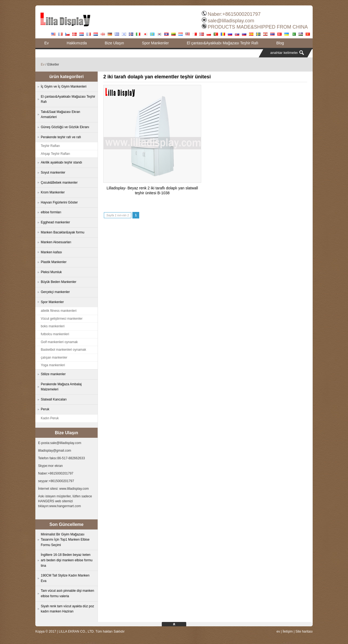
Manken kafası (51, 252)
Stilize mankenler (53, 374)
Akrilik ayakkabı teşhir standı (61, 162)
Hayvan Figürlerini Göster (59, 202)
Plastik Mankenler (54, 262)
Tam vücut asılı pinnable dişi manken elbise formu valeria (67, 593)
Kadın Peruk (50, 418)
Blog (280, 43)
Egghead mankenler (55, 222)
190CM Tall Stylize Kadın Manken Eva (65, 578)
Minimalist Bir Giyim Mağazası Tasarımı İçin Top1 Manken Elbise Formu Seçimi (65, 540)
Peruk (45, 409)
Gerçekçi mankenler (55, 292)
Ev (46, 43)
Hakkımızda (77, 43)
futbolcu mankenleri (55, 334)
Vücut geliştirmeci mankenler (62, 319)
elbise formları (51, 212)
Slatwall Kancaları (54, 399)
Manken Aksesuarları (56, 242)
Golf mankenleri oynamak (59, 342)
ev (278, 631)
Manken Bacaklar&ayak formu (63, 232)
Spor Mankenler (155, 43)
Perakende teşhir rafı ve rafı (61, 137)
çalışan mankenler (54, 358)
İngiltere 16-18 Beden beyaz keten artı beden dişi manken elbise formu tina (67, 560)
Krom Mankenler (53, 192)
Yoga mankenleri (53, 365)
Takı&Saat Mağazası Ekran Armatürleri (60, 115)
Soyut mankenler (53, 172)
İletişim (288, 631)
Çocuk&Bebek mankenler (59, 183)
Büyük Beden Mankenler (59, 282)
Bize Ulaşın (114, 43)
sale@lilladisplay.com (231, 21)
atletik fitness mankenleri (59, 311)
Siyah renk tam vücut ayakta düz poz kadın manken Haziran (67, 609)
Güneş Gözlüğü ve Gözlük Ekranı (65, 127)
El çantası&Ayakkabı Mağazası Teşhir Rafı (223, 43)
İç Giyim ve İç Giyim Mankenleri (64, 87)
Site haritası (304, 631)
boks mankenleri (53, 326)
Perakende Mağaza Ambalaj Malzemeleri (61, 387)
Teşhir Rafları (50, 146)
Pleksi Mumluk (51, 272)
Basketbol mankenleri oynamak (63, 350)
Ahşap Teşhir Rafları (55, 154)
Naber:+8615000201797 (234, 14)
